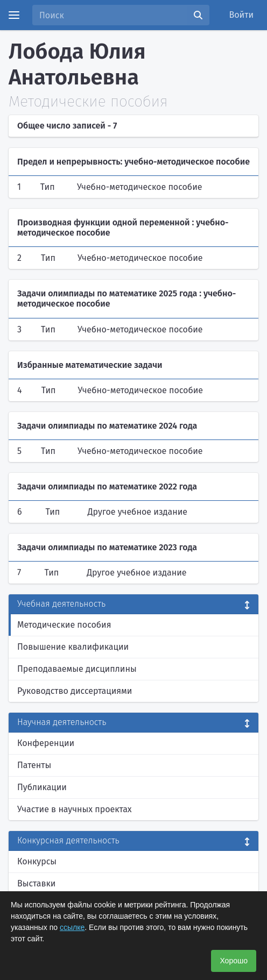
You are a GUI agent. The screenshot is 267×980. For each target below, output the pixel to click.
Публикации (42, 787)
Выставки (36, 883)
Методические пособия (64, 625)
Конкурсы (37, 861)
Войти (242, 15)
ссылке (72, 927)
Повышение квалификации (73, 647)
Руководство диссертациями (75, 691)
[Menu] (14, 15)
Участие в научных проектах (75, 809)
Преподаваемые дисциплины (77, 669)
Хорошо (234, 961)
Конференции (46, 743)
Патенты (34, 765)
